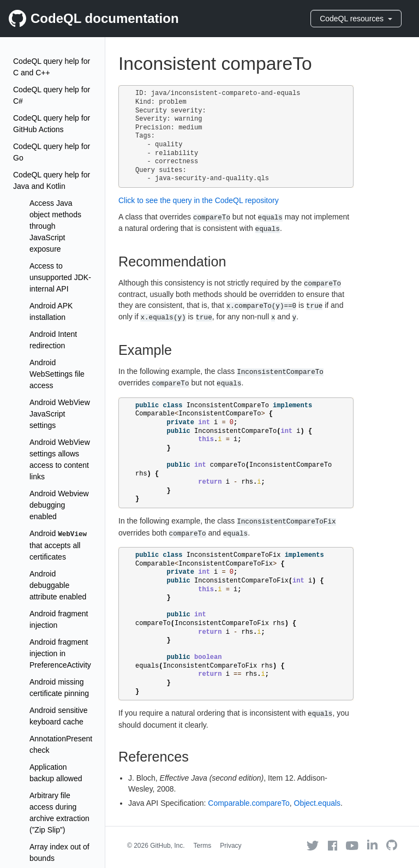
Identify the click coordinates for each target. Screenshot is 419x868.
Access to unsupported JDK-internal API (60, 277)
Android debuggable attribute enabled (58, 585)
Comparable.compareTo (249, 803)
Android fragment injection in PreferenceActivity (60, 653)
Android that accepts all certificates (58, 545)
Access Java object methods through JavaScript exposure (55, 226)
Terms (203, 846)
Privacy (231, 846)
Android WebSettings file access (57, 374)
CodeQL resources (356, 19)
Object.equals (318, 803)
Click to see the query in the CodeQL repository (199, 200)
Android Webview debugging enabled (59, 505)
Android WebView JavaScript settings (60, 414)
